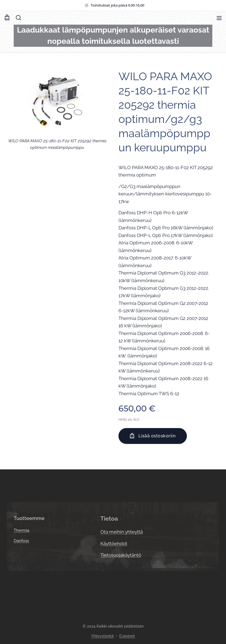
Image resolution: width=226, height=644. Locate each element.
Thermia (21, 530)
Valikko (219, 18)
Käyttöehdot (114, 543)
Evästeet (127, 636)
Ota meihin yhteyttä (122, 532)
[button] (18, 18)
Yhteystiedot (102, 636)
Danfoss (21, 541)
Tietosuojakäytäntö (121, 555)
